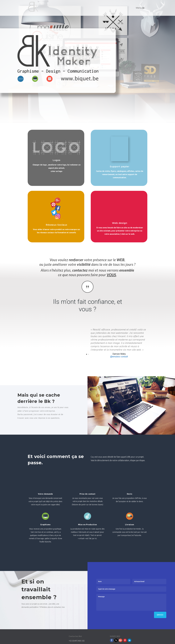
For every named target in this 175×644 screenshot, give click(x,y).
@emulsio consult (119, 357)
